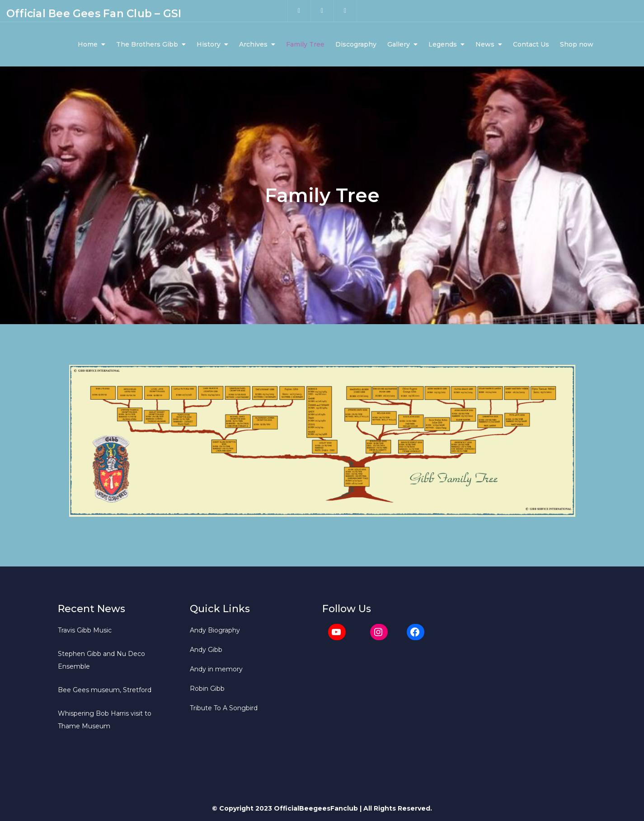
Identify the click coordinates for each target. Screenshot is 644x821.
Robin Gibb (207, 689)
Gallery (399, 44)
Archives (253, 44)
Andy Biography (215, 630)
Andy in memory (216, 669)
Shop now (577, 44)
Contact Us (531, 44)
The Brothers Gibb (147, 44)
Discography (356, 44)
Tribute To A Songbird (224, 708)
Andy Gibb (206, 650)
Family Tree (305, 44)
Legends (443, 44)
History (209, 44)
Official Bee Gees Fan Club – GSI (94, 14)
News (485, 44)
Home (88, 44)
